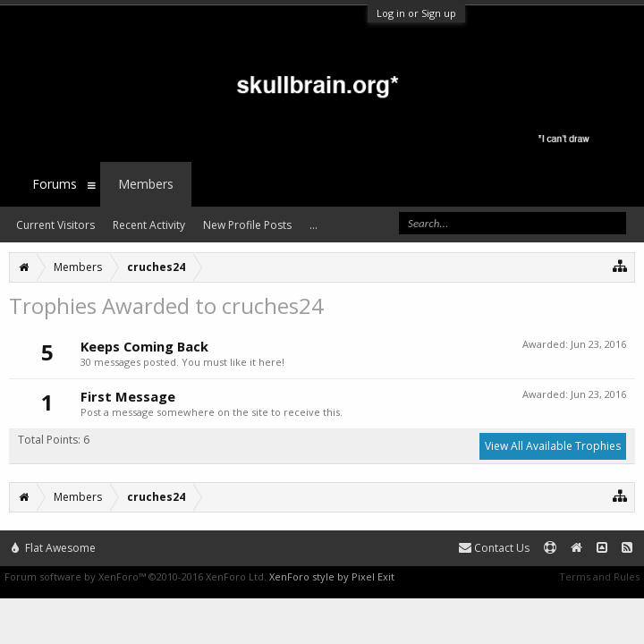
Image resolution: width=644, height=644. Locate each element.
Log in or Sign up (416, 13)
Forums (55, 184)
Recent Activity (149, 225)
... (314, 225)
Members (146, 184)
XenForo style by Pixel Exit (332, 576)
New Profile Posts (247, 225)
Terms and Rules (599, 576)
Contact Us (494, 548)
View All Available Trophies (553, 446)
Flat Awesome (54, 548)
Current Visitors (55, 225)
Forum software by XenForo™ (136, 576)
